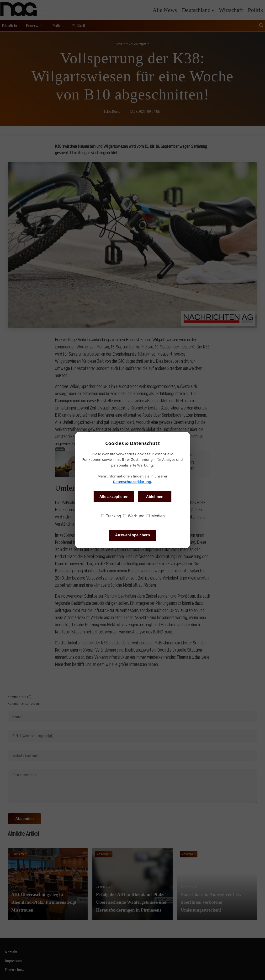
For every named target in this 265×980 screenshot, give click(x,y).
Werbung (134, 516)
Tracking (111, 516)
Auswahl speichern (132, 535)
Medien (156, 516)
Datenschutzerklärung (132, 482)
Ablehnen (155, 497)
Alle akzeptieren (114, 497)
